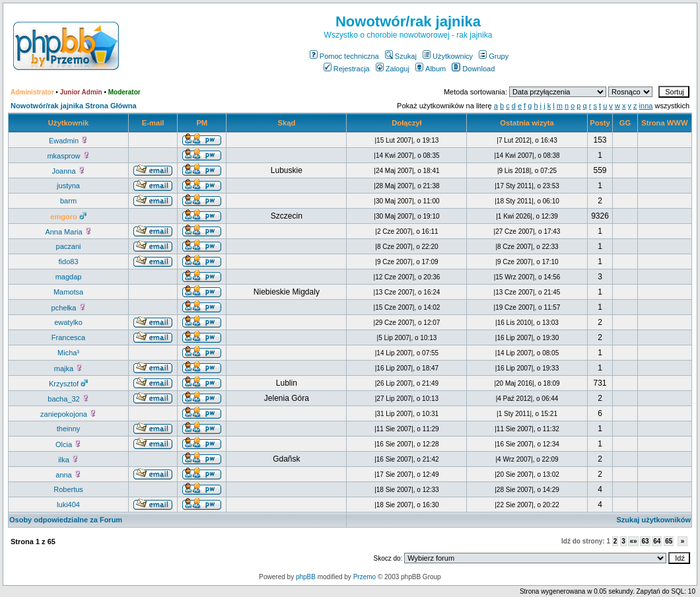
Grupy (494, 56)
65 (669, 541)
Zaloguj (393, 69)
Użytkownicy (448, 56)
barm (68, 201)
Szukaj (401, 56)
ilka (68, 460)
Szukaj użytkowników (654, 520)
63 (645, 541)
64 (657, 541)
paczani (69, 246)
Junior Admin (81, 92)
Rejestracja (347, 69)
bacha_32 (68, 399)
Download (473, 69)
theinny (68, 429)
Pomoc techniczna (344, 56)
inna (646, 106)
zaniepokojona (68, 414)
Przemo (365, 577)
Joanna (68, 171)
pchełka (69, 308)
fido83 (69, 262)
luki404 (68, 505)
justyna (68, 186)
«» (633, 541)
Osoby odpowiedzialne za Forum (66, 520)
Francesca (68, 337)
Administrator (32, 92)
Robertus (68, 489)
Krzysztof (68, 384)
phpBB (306, 577)
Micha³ (68, 353)
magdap (69, 277)
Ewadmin (68, 141)
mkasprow (68, 156)
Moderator (124, 92)
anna (68, 475)
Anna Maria (68, 232)
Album (431, 69)
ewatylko (68, 322)
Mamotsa (68, 292)
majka (68, 369)
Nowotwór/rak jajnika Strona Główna (74, 106)
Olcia (68, 444)
